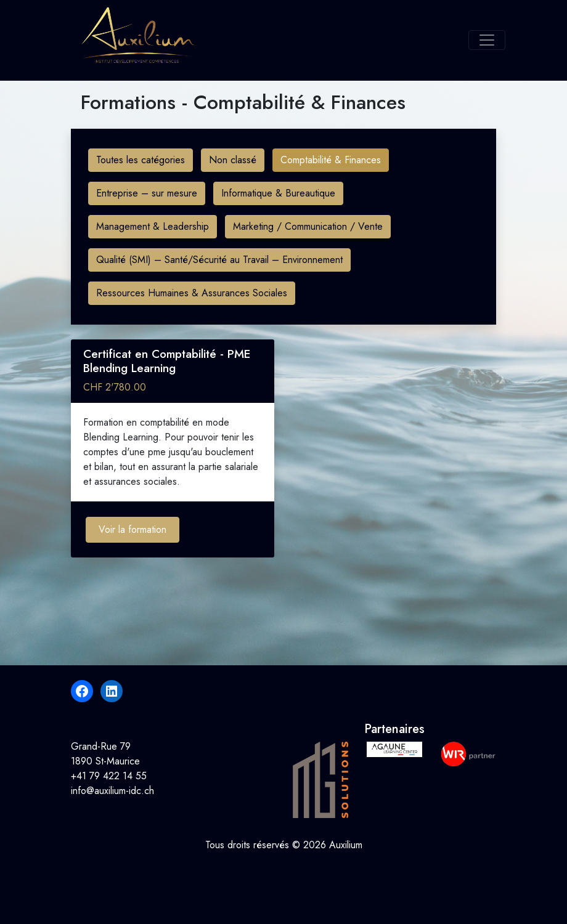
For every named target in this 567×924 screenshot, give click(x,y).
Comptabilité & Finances (331, 160)
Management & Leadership (153, 226)
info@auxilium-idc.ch (112, 791)
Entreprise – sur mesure (147, 193)
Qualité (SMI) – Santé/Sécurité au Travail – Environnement (219, 260)
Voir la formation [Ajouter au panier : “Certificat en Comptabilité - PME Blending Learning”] (133, 529)
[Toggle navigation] (487, 40)
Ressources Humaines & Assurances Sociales (192, 293)
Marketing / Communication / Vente (308, 226)
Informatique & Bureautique (278, 193)
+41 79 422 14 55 (109, 776)
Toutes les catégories (141, 160)
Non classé (233, 160)
